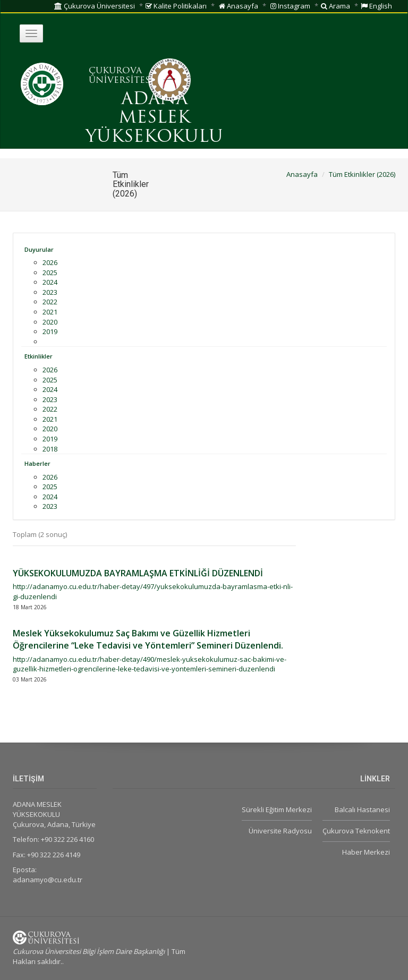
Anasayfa (239, 6)
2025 (50, 272)
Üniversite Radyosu (280, 831)
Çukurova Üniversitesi (95, 6)
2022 (50, 302)
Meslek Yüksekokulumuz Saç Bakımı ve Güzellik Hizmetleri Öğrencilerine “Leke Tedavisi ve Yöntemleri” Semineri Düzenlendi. (148, 639)
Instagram (290, 6)
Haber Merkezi (366, 852)
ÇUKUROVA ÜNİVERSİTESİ (121, 76)
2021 (50, 312)
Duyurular (39, 249)
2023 (50, 292)
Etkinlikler (39, 356)
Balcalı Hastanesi (362, 809)
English (376, 6)
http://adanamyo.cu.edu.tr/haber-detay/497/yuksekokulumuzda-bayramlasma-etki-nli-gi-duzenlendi (153, 591)
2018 (50, 449)
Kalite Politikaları (176, 6)
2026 (50, 262)
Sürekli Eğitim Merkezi (277, 809)
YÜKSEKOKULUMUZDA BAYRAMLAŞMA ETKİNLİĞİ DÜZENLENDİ (138, 573)
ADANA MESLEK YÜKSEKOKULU (154, 118)
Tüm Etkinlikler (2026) (362, 174)
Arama (335, 6)
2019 (50, 331)
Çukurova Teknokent (356, 831)
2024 (50, 282)
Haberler (37, 463)
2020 (50, 322)
